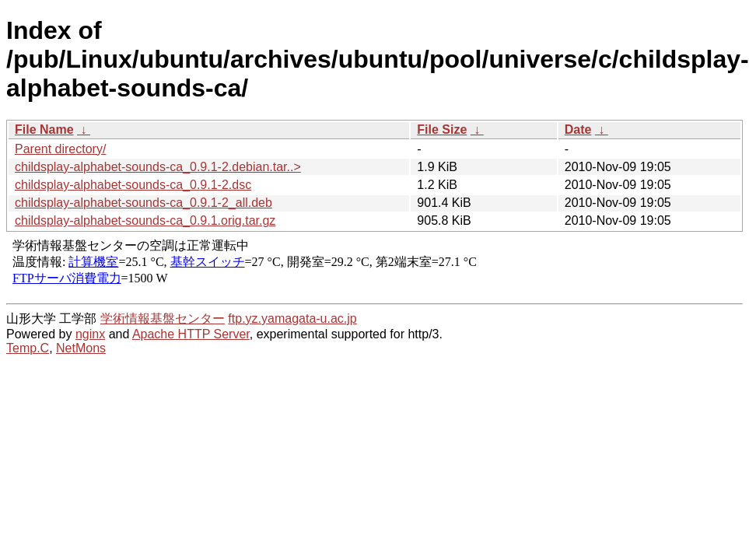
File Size (442, 129)
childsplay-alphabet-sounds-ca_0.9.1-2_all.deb (143, 203)
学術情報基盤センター (163, 318)
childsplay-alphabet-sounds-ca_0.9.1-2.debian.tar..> (158, 167)
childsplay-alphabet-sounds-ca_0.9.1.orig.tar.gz (145, 220)
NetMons (81, 348)
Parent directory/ (60, 149)
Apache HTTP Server (191, 334)
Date (578, 129)
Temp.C (28, 348)
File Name (44, 129)
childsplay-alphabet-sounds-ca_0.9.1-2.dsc (133, 185)
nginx (90, 334)
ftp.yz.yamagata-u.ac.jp (292, 318)
